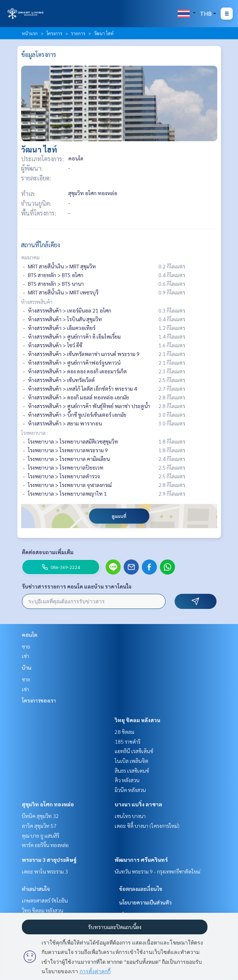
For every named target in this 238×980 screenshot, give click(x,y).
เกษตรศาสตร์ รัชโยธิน (45, 900)
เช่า (25, 656)
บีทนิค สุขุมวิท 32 (40, 816)
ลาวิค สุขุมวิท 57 (39, 826)
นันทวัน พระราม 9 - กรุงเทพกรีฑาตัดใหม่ (157, 871)
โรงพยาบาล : (35, 433)
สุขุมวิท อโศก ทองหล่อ (48, 804)
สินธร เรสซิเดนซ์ (132, 770)
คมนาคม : (31, 257)
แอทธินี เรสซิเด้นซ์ (134, 751)
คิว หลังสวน (127, 780)
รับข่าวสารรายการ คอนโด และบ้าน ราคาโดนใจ (77, 586)
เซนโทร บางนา (130, 816)
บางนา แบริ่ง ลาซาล (138, 804)
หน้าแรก (30, 33)
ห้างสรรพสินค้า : (38, 302)
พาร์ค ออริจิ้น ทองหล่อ (45, 845)
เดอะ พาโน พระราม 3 (45, 871)
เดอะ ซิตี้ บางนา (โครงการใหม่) (147, 826)
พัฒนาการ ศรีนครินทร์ (141, 860)
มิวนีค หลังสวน (130, 790)
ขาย (26, 646)
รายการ (78, 33)
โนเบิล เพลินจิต (131, 761)
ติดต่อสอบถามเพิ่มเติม (48, 552)
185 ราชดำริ (127, 741)
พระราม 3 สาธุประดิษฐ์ (49, 860)
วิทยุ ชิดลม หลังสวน (137, 720)
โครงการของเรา (39, 700)
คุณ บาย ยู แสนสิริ (41, 835)
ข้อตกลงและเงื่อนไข (141, 889)
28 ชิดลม (124, 732)
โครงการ (54, 33)
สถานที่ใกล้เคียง (41, 245)
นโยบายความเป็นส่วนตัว (145, 902)
